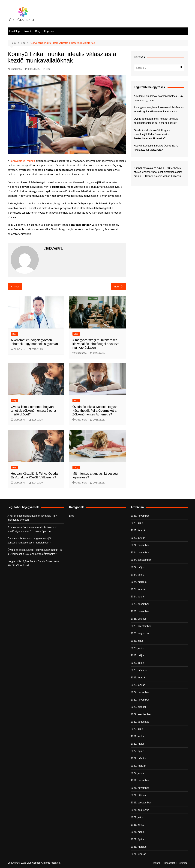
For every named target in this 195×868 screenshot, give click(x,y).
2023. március (139, 670)
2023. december (140, 604)
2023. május (138, 655)
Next (118, 287)
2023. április (138, 663)
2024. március (139, 582)
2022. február (138, 766)
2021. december (140, 780)
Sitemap (183, 863)
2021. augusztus (140, 810)
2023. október (138, 619)
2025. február (138, 530)
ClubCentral (15, 69)
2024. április (138, 575)
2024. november (140, 553)
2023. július (137, 641)
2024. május (138, 567)
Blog (38, 31)
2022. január (138, 773)
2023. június (138, 648)
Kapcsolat (50, 31)
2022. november (140, 700)
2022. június (138, 736)
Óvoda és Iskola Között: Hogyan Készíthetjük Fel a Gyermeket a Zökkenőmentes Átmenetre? (95, 411)
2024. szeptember (141, 560)
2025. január (138, 538)
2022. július (137, 729)
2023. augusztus (140, 633)
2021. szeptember (141, 803)
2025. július (137, 523)
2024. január (138, 597)
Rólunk (27, 31)
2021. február (138, 854)
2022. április (138, 751)
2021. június (138, 825)
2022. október (138, 707)
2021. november (140, 788)
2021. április (138, 839)
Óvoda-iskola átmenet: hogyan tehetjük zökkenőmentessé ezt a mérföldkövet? (33, 411)
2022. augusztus (140, 722)
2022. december (140, 692)
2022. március (139, 758)
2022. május (138, 744)
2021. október (138, 795)
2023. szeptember (141, 626)
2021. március (139, 847)
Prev (15, 287)
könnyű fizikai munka (22, 161)
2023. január (138, 685)
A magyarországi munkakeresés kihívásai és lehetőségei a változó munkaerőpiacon (96, 344)
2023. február (138, 678)
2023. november (140, 611)
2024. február (138, 589)
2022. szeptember (141, 714)
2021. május (138, 832)
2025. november (140, 516)
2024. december (140, 545)
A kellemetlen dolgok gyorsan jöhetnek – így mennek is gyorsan (159, 98)
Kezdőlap (14, 31)
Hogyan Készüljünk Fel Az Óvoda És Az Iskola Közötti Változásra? (156, 148)
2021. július (137, 817)
